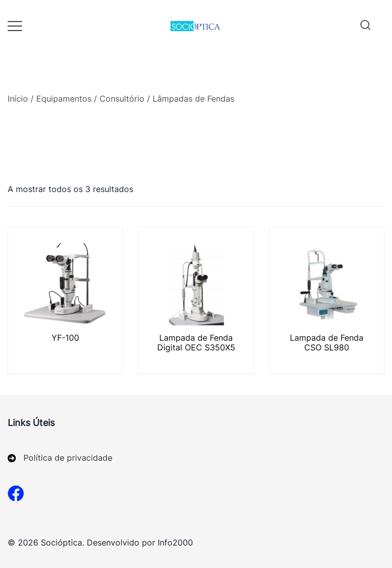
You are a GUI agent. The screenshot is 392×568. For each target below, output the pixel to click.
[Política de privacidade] (60, 458)
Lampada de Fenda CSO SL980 (327, 342)
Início (18, 99)
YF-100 (65, 338)
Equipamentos (64, 99)
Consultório (122, 99)
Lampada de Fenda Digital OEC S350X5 (196, 342)
